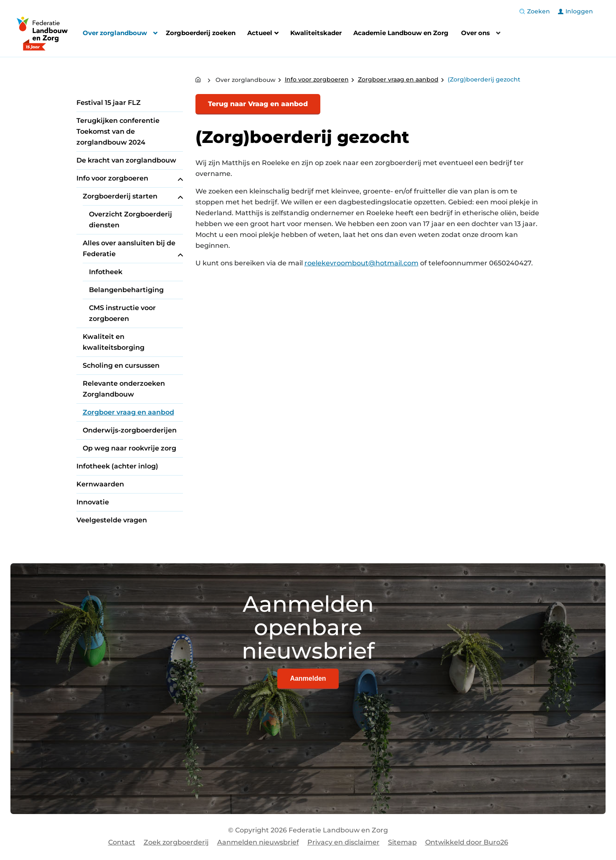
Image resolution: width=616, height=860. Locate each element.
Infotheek (106, 272)
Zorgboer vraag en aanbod (128, 412)
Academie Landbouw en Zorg (401, 33)
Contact (122, 842)
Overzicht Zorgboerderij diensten (131, 220)
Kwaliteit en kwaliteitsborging (114, 342)
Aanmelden (308, 678)
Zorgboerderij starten (133, 196)
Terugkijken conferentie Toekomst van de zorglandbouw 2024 (118, 131)
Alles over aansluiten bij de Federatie (133, 249)
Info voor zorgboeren (130, 178)
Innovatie (93, 502)
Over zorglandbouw (115, 33)
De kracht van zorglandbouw (126, 160)
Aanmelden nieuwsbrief (258, 842)
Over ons (475, 33)
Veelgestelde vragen (112, 520)
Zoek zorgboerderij (176, 842)
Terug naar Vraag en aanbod (258, 104)
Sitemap (402, 842)
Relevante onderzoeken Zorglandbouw (124, 389)
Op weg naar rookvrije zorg (129, 448)
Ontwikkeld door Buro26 (467, 842)
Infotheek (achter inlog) (117, 466)
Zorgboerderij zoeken (201, 33)
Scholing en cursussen (121, 365)
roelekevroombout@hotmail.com (361, 263)
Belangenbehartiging (126, 290)
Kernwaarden (100, 484)
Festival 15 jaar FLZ (109, 103)
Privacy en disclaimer (343, 842)
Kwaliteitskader (316, 33)
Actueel (263, 34)
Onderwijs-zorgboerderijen (130, 430)
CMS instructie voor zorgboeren (122, 313)
